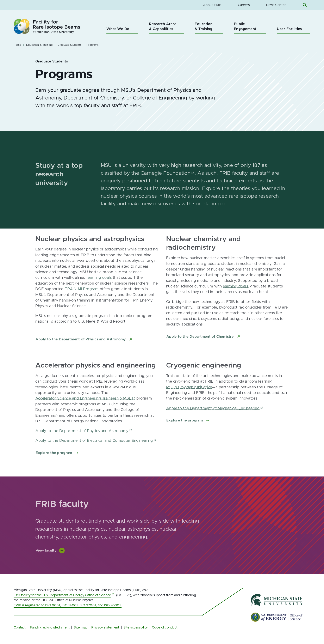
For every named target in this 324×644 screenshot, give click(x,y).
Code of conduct (165, 627)
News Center (276, 5)
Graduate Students (70, 45)
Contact (20, 627)
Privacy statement (105, 627)
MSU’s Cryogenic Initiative (189, 390)
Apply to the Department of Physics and (84, 433)
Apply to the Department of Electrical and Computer (96, 443)
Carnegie (168, 176)
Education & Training (39, 45)
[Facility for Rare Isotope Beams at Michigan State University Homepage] (47, 26)
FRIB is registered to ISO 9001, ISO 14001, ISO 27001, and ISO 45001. (68, 605)
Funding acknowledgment (50, 627)
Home (17, 45)
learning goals (99, 280)
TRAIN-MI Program (82, 291)
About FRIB (212, 5)
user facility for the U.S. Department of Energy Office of (64, 595)
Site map (80, 627)
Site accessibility (136, 627)
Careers (244, 5)
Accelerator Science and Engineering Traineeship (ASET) (85, 401)
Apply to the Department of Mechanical (215, 411)
